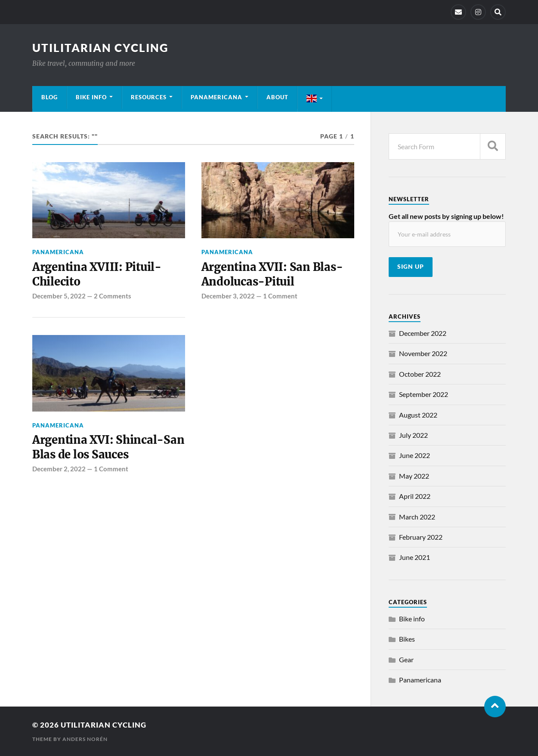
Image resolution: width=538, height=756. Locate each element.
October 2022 (420, 374)
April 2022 (415, 496)
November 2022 (423, 353)
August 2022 (418, 415)
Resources (149, 97)
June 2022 (414, 455)
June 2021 (414, 557)
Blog (49, 97)
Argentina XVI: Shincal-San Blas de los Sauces (108, 447)
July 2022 (413, 435)
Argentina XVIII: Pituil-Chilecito (97, 274)
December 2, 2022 (59, 469)
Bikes (407, 639)
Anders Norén (85, 739)
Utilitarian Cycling (100, 48)
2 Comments (113, 296)
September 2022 (424, 394)
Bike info (91, 97)
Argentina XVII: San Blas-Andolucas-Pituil (272, 274)
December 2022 (423, 333)
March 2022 (417, 517)
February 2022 (421, 537)
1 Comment (280, 296)
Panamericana (216, 97)
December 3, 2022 (228, 296)
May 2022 (414, 476)
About (277, 97)
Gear (406, 659)
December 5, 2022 (59, 296)
